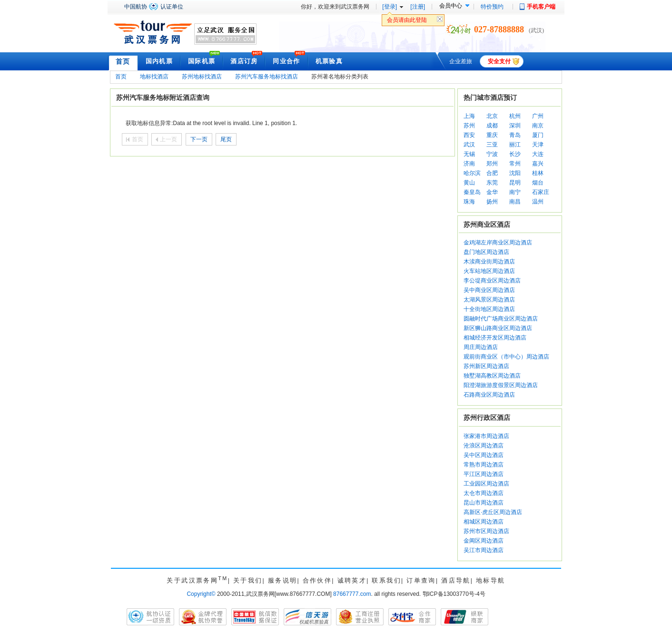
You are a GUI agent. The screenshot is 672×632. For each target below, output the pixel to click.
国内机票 (159, 61)
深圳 (515, 126)
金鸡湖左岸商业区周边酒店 (498, 243)
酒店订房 (244, 61)
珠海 (469, 202)
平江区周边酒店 (484, 474)
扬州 (492, 202)
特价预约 (492, 7)
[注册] (418, 7)
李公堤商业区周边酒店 (492, 281)
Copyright (201, 594)
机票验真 (329, 61)
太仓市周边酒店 (484, 493)
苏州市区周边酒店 (486, 531)
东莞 (492, 183)
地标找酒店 (154, 77)
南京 (538, 126)
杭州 (515, 116)
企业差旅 (461, 61)
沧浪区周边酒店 (484, 446)
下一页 (199, 139)
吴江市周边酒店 (484, 550)
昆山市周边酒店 (484, 503)
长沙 (515, 154)
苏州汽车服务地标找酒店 (267, 77)
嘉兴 (538, 164)
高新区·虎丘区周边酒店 (493, 512)
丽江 (515, 145)
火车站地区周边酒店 (489, 271)
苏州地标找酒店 (202, 77)
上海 (469, 116)
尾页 (226, 139)
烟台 (538, 183)
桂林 (538, 173)
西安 (469, 135)
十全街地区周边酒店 (489, 309)
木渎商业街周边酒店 (489, 262)
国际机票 (202, 61)
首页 (123, 61)
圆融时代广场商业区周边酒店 (501, 319)
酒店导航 (456, 580)
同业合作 (286, 61)
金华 (492, 192)
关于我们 (248, 580)
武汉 (469, 145)
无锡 (469, 154)
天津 (538, 145)
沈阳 (515, 173)
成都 (492, 126)
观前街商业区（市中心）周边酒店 (506, 357)
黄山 (469, 183)
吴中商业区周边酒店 (489, 290)
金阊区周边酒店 (484, 541)
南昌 (515, 202)
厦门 (538, 135)
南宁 (515, 192)
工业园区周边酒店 (486, 484)
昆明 (515, 183)
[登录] (390, 7)
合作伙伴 (317, 580)
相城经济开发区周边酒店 (495, 338)
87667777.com (352, 594)
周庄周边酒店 (481, 347)
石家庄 (541, 192)
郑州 (492, 164)
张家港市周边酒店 (486, 436)
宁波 (492, 154)
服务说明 (283, 580)
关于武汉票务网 (197, 580)
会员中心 (451, 6)
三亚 (492, 145)
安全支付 (499, 61)
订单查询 (421, 580)
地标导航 (491, 580)
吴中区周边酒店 (484, 455)
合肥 (492, 173)
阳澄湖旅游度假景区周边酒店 (501, 385)
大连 (538, 154)
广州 (538, 116)
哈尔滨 (472, 173)
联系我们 (386, 580)
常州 (515, 164)
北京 (492, 116)
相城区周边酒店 (484, 522)
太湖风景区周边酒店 (489, 300)
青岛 (515, 135)
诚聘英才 (352, 580)
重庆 (492, 135)
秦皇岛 (472, 192)
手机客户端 (541, 7)
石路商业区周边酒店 (489, 395)
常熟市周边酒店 (484, 465)
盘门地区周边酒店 (486, 252)
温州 (538, 202)
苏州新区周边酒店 (486, 366)
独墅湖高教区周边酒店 (492, 376)
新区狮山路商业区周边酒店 (498, 328)
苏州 (469, 126)
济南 (469, 164)
